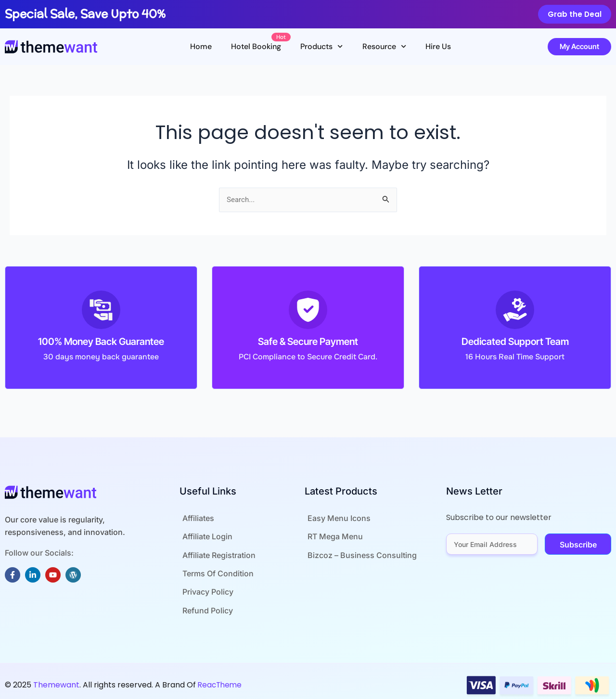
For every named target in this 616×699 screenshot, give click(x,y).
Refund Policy (205, 605)
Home (201, 46)
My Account (579, 46)
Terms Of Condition (215, 571)
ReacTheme (221, 679)
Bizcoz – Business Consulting (359, 553)
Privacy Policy (205, 588)
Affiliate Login (205, 536)
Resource (384, 46)
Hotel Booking (261, 44)
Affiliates (195, 519)
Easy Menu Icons (336, 519)
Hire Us (438, 46)
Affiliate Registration (216, 553)
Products (321, 46)
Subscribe (578, 546)
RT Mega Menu (332, 536)
